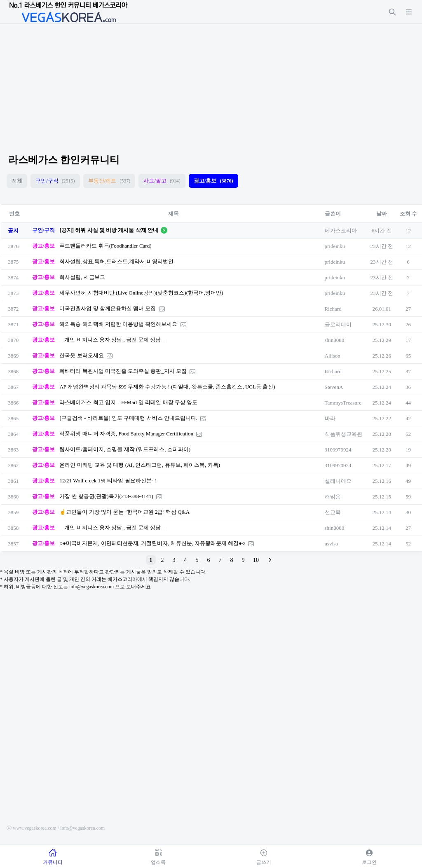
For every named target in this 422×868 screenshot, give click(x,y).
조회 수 (408, 214)
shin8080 (335, 340)
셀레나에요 (338, 481)
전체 (17, 181)
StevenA (334, 387)
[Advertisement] (211, 82)
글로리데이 (338, 324)
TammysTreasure (343, 403)
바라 (330, 418)
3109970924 (338, 450)
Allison (333, 356)
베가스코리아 (341, 230)
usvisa (332, 544)
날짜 (382, 214)
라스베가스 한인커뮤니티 (64, 160)
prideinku (335, 246)
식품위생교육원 (343, 434)
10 (256, 560)
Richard (333, 309)
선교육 (333, 512)
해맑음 (333, 497)
